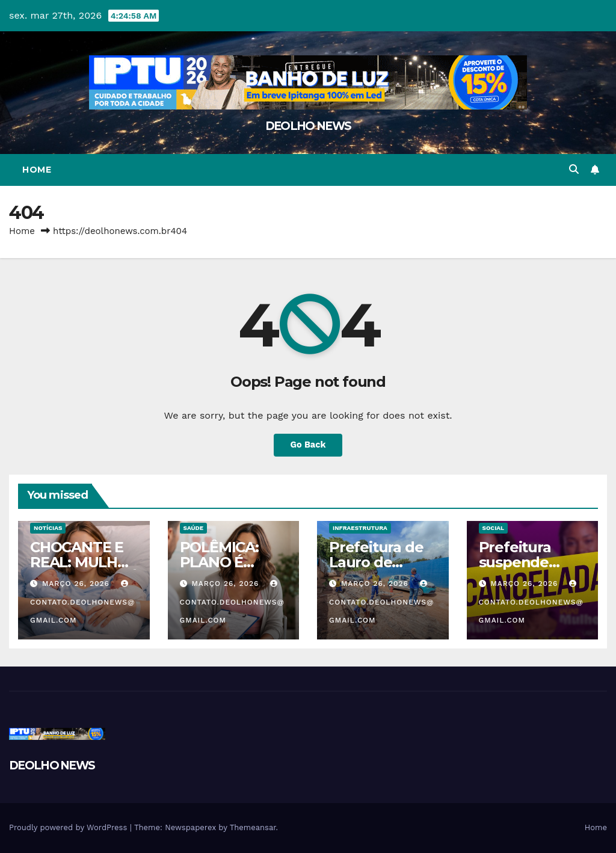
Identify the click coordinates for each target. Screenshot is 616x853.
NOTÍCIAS (48, 528)
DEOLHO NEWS (308, 126)
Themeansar (253, 827)
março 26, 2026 (77, 584)
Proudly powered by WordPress (69, 827)
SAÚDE (194, 528)
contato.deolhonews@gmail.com (82, 602)
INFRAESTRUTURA (360, 528)
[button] (574, 169)
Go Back (308, 445)
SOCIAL (494, 528)
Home (37, 170)
